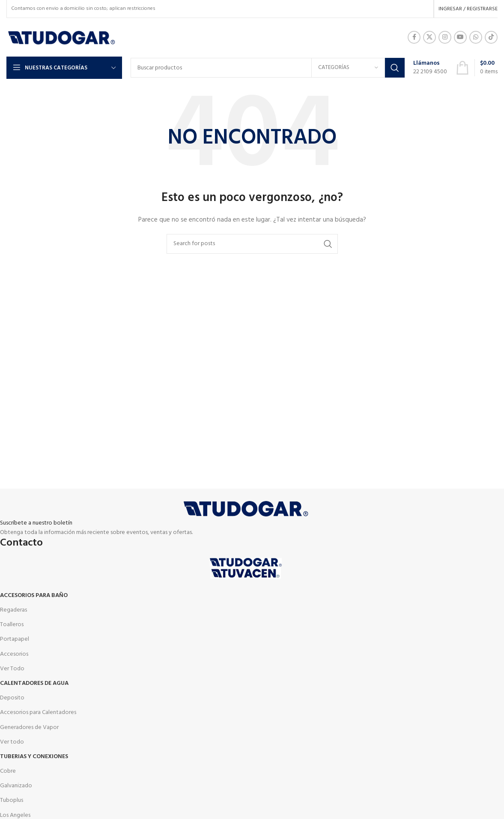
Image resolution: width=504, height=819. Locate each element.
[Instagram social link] (445, 37)
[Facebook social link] (414, 37)
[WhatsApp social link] (476, 37)
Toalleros (12, 625)
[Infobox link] (430, 68)
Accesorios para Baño (34, 595)
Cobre (8, 771)
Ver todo (12, 742)
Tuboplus (12, 800)
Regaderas (13, 610)
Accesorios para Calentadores (38, 712)
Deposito (12, 698)
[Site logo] (61, 37)
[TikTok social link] (491, 37)
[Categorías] (348, 68)
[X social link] (429, 37)
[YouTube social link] (460, 37)
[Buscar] (268, 68)
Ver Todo (12, 669)
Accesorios (14, 654)
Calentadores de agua (34, 683)
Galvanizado (16, 786)
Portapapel (15, 639)
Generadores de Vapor (29, 727)
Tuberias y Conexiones (34, 757)
